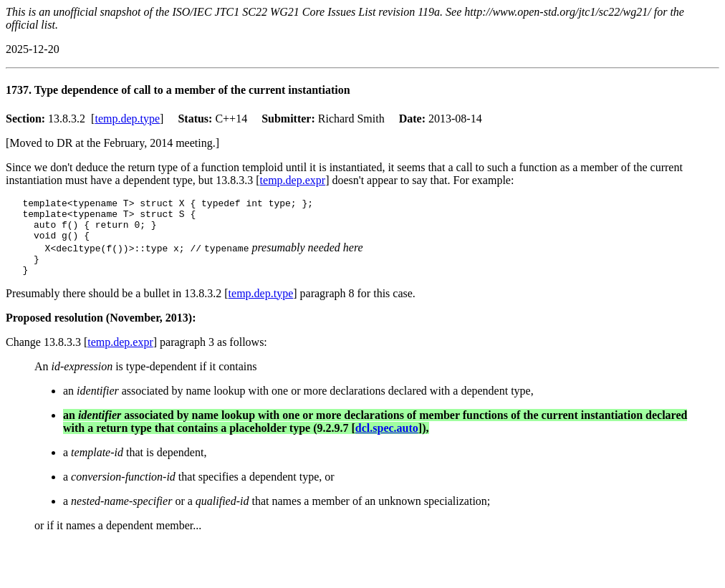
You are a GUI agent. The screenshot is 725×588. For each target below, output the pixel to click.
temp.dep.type (127, 119)
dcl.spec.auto (387, 441)
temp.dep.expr (293, 180)
